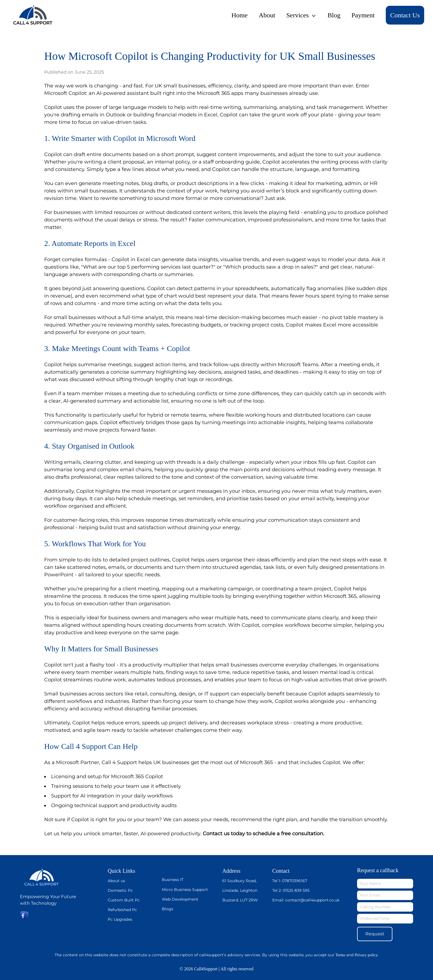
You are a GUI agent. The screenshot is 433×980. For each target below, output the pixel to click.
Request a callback (378, 870)
